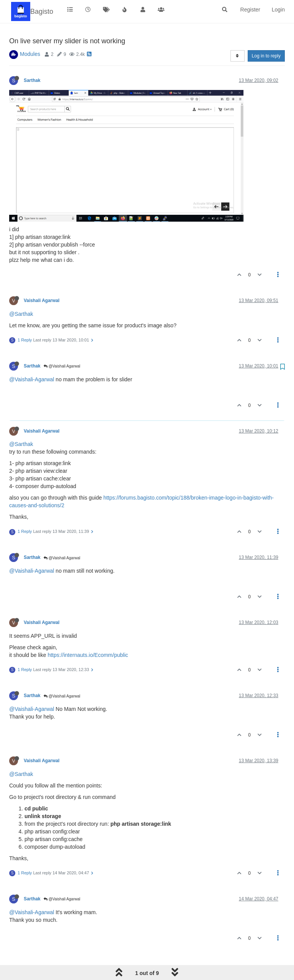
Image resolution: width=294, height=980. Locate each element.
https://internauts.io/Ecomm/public (88, 655)
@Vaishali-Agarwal (32, 379)
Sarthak (32, 80)
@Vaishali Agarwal (62, 366)
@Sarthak (21, 314)
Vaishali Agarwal (42, 301)
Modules (30, 54)
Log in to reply (266, 56)
